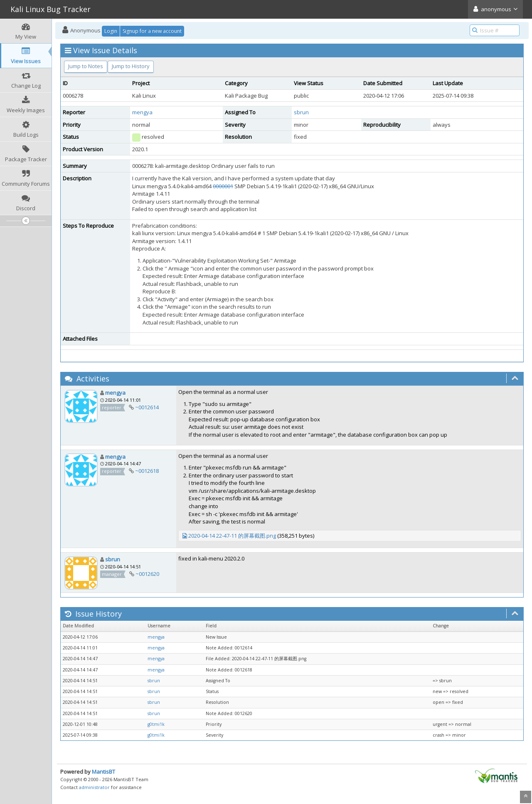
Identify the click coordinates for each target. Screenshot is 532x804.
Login (111, 31)
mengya (142, 112)
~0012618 (147, 471)
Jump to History (131, 66)
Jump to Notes (86, 66)
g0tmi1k (156, 724)
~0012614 (147, 407)
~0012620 (147, 574)
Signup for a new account (152, 31)
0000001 (223, 186)
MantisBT (103, 772)
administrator (94, 787)
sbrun (301, 112)
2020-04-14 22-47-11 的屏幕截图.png (232, 536)
